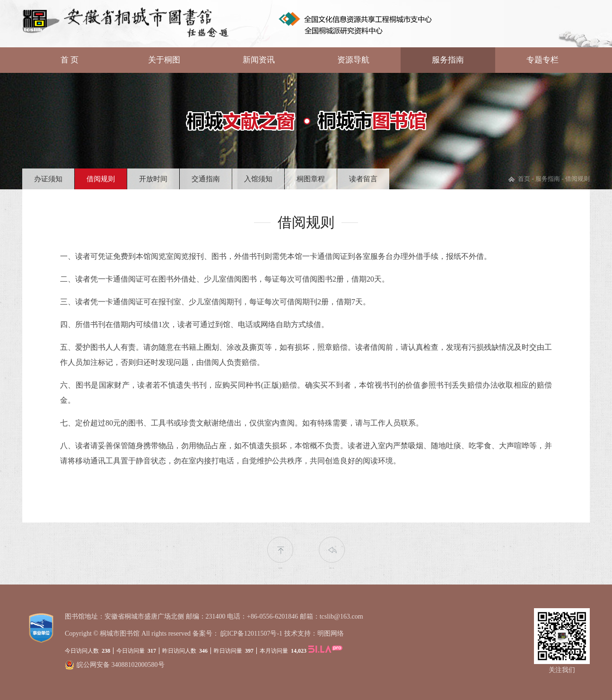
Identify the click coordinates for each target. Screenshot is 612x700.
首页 (524, 179)
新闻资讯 (259, 60)
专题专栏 (542, 60)
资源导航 (353, 60)
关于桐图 (164, 60)
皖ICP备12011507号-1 (251, 634)
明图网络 (331, 634)
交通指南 (206, 179)
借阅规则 (101, 179)
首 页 (70, 60)
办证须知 (48, 179)
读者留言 (363, 179)
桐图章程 (311, 179)
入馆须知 (258, 179)
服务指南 (448, 60)
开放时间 (153, 179)
